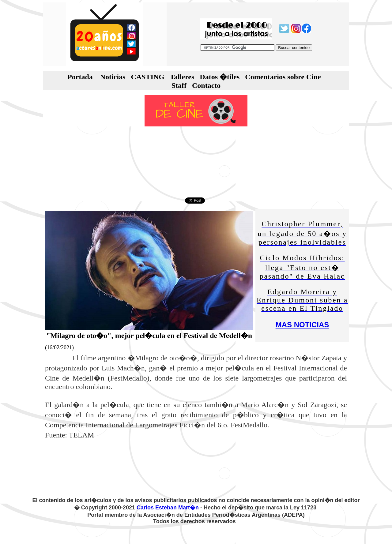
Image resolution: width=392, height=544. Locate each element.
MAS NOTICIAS (302, 325)
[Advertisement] (196, 162)
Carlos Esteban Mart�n (168, 508)
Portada (80, 77)
